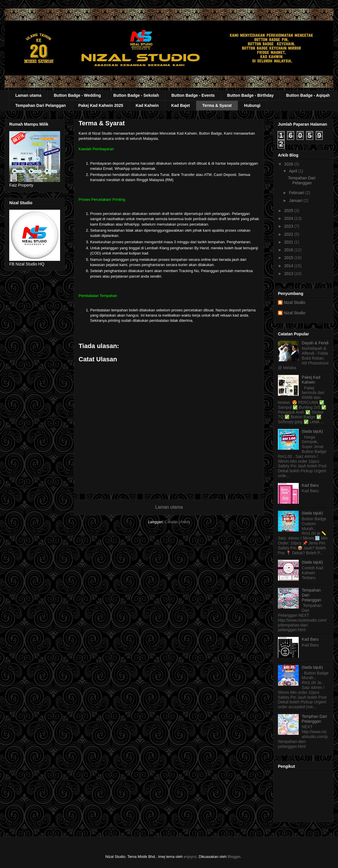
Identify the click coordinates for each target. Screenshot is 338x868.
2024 (289, 218)
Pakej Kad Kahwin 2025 (101, 105)
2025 (289, 211)
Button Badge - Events (193, 95)
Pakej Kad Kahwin (311, 380)
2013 (289, 274)
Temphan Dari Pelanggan (314, 719)
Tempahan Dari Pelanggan (41, 105)
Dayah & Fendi (315, 343)
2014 (289, 266)
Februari (297, 193)
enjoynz (190, 857)
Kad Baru (310, 485)
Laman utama (28, 95)
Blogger (234, 857)
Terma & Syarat (217, 105)
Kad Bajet (181, 105)
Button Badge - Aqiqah (308, 95)
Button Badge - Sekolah (136, 95)
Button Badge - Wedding (77, 95)
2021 (289, 242)
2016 (289, 250)
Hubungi (252, 105)
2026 (289, 164)
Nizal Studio (295, 302)
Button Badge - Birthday (250, 95)
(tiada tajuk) (312, 431)
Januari (296, 200)
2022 (289, 234)
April (294, 171)
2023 (289, 226)
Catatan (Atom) (177, 522)
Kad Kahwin (147, 105)
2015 (289, 258)
